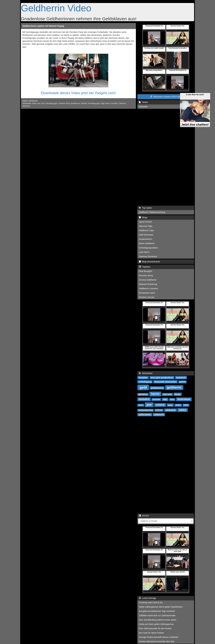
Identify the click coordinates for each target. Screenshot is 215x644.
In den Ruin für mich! (195, 92)
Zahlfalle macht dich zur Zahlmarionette (157, 615)
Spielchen (26, 106)
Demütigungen (52, 103)
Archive (144, 516)
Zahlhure (122, 103)
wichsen (159, 410)
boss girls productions (162, 377)
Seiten (143, 102)
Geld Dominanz (146, 235)
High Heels (105, 103)
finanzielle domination (166, 382)
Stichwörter (146, 373)
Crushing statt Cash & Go (151, 603)
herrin (155, 394)
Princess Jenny (146, 276)
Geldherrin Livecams (148, 288)
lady (165, 399)
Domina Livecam (147, 297)
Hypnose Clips (146, 226)
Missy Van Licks (39, 103)
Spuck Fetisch (145, 222)
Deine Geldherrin (147, 243)
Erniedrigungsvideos (148, 248)
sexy (170, 405)
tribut (186, 405)
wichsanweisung (145, 410)
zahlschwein (145, 414)
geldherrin (174, 387)
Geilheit (84, 103)
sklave (178, 405)
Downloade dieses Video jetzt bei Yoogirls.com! (78, 93)
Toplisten (145, 267)
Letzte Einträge (148, 598)
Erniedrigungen (94, 103)
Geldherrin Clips (146, 230)
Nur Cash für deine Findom (151, 633)
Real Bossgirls (145, 271)
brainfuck (181, 377)
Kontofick (114, 103)
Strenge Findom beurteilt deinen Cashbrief (158, 637)
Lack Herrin (144, 252)
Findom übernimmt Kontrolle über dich (157, 641)
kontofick (144, 399)
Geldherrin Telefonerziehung (152, 212)
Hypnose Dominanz (148, 256)
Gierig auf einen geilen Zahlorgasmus (156, 624)
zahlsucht (159, 414)
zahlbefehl (171, 410)
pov (149, 405)
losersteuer (184, 399)
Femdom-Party (64, 103)
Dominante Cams (147, 293)
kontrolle (156, 399)
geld (143, 387)
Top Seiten (145, 208)
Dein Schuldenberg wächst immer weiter (158, 620)
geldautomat (157, 388)
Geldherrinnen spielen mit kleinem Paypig (43, 26)
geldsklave (143, 394)
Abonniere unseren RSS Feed (166, 97)
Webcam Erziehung (148, 284)
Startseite (143, 107)
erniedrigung (145, 382)
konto (178, 394)
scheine (160, 405)
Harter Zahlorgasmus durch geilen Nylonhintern (161, 607)
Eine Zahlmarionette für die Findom (155, 628)
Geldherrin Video (56, 8)
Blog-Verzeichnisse (149, 262)
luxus (141, 405)
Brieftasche (75, 103)
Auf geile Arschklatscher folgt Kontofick (157, 611)
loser (172, 399)
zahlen (183, 410)
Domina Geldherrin (148, 280)
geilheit (182, 382)
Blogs (143, 217)
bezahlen (143, 377)
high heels (167, 394)
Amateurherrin (145, 239)
